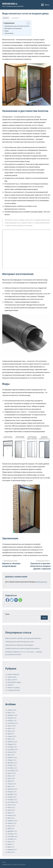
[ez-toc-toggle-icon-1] (27, 23)
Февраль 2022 (12, 821)
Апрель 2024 (12, 752)
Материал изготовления (13, 28)
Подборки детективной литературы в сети (20, 642)
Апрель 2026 (12, 710)
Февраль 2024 (12, 757)
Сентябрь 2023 (13, 771)
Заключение (9, 33)
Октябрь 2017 (12, 839)
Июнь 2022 (11, 810)
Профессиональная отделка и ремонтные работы (22, 648)
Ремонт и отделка (14, 687)
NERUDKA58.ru (10, 4)
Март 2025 (11, 739)
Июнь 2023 (11, 778)
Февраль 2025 (12, 742)
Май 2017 (11, 844)
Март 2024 (11, 755)
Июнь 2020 (11, 826)
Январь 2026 (12, 718)
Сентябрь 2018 (13, 836)
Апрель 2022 (12, 815)
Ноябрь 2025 (12, 720)
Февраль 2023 (12, 789)
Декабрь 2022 (12, 794)
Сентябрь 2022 (13, 802)
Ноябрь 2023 (12, 765)
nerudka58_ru (15, 18)
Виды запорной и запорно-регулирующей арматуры (23, 638)
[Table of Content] (28, 23)
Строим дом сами (14, 690)
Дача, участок (12, 680)
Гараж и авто (12, 677)
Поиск (7, 614)
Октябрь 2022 (12, 799)
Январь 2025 (12, 744)
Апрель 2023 (12, 784)
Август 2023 (12, 773)
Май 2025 (11, 734)
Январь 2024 (12, 760)
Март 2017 (11, 847)
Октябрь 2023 (12, 768)
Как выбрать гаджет (14, 682)
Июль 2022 (11, 807)
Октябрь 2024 (12, 747)
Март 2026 (11, 713)
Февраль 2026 (12, 715)
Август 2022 (12, 805)
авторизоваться (42, 582)
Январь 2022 (12, 823)
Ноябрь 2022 (12, 797)
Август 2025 (12, 726)
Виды (7, 31)
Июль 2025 (11, 728)
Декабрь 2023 (12, 763)
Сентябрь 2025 (13, 723)
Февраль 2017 (12, 850)
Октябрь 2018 (12, 834)
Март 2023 (11, 786)
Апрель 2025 (12, 736)
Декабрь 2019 (12, 831)
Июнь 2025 (11, 731)
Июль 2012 (11, 852)
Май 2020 (11, 828)
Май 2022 (11, 813)
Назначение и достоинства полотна (17, 26)
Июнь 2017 (11, 842)
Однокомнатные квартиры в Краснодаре (19, 645)
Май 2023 (11, 781)
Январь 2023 (12, 792)
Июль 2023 (11, 776)
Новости (6, 18)
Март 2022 (11, 818)
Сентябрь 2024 (13, 749)
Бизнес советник (13, 674)
